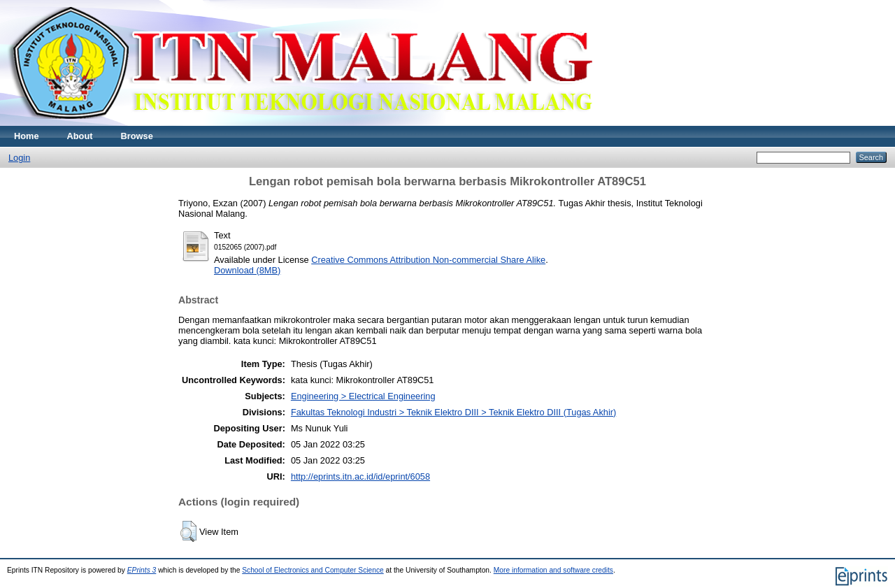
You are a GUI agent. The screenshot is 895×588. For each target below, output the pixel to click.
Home (27, 136)
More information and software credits (553, 570)
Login (19, 158)
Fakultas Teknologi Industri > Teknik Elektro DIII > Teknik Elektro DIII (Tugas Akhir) (453, 412)
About (80, 136)
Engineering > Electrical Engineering (363, 396)
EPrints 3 (142, 570)
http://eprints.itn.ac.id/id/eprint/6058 (360, 476)
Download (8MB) (247, 270)
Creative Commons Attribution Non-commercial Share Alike (428, 260)
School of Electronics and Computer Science (313, 570)
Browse (137, 136)
